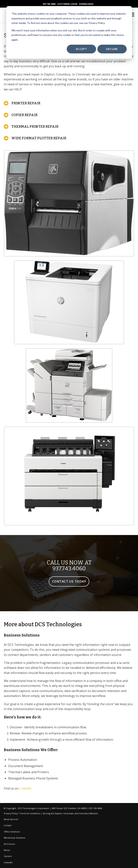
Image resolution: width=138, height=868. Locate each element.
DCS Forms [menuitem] (9, 844)
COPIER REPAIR (24, 115)
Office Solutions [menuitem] (12, 832)
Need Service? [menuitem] (11, 819)
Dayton (58, 813)
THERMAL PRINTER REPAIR (35, 127)
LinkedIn (25, 788)
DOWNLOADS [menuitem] (86, 4)
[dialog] (69, 32)
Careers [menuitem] (8, 856)
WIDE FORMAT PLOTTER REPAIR (39, 138)
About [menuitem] (7, 850)
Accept (81, 49)
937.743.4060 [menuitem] (49, 4)
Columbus (84, 813)
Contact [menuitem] (8, 825)
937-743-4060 (96, 808)
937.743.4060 (69, 569)
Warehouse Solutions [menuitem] (15, 838)
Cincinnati (68, 813)
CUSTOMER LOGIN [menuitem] (67, 4)
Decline (112, 49)
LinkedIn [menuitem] (8, 862)
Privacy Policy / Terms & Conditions (22, 813)
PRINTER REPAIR (26, 103)
